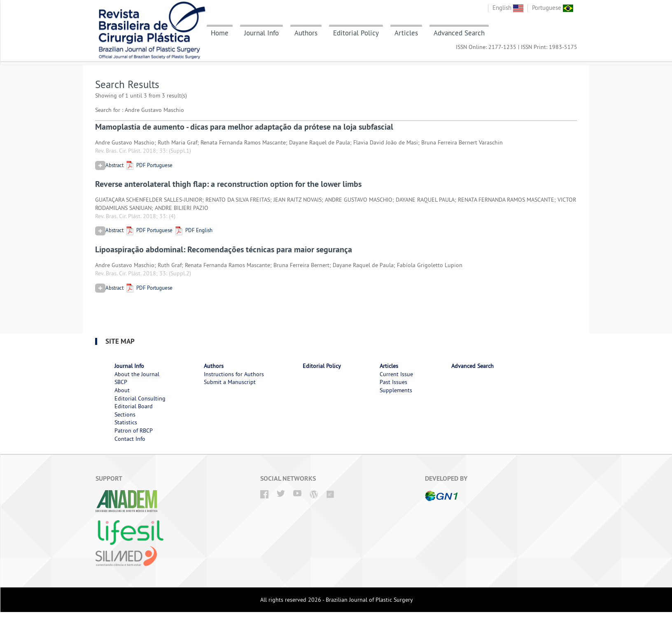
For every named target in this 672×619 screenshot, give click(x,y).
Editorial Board (134, 406)
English (508, 8)
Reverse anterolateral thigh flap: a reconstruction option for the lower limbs (228, 184)
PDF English (193, 230)
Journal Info (261, 33)
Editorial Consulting (140, 398)
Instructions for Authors (234, 374)
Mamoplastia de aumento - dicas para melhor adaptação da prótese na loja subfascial (244, 127)
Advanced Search (459, 33)
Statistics (126, 422)
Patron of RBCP (134, 431)
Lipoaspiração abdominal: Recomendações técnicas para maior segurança (224, 249)
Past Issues (393, 382)
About (122, 390)
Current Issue (396, 374)
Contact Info (130, 439)
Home (220, 33)
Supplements (396, 390)
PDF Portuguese (149, 165)
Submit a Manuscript (230, 382)
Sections (125, 414)
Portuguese (553, 8)
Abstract (109, 165)
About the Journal (137, 374)
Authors (306, 33)
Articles (406, 33)
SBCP (121, 382)
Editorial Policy (356, 33)
